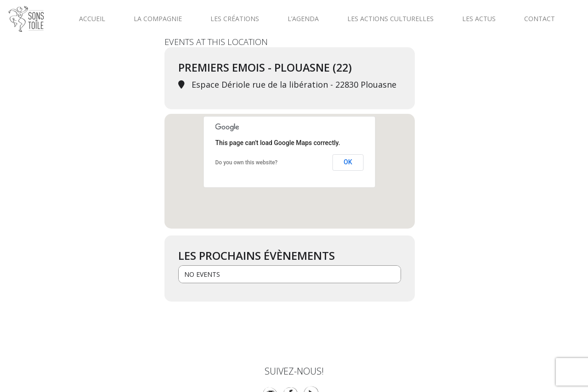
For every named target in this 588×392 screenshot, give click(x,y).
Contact (540, 19)
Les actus (479, 19)
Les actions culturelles (390, 19)
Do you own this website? (247, 162)
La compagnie (158, 19)
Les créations (235, 19)
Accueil (92, 19)
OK (348, 162)
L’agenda (303, 19)
